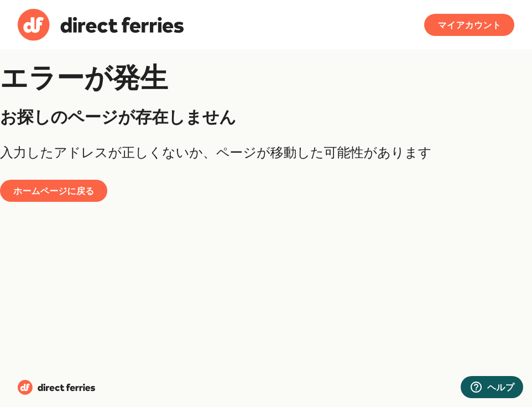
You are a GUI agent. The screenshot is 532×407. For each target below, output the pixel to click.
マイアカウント (469, 25)
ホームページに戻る (54, 191)
